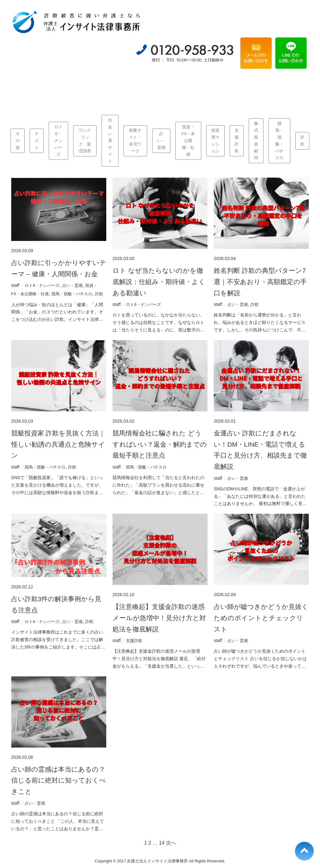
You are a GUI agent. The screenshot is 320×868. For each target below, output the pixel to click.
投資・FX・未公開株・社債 (188, 141)
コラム (286, 88)
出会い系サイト (110, 141)
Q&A (202, 88)
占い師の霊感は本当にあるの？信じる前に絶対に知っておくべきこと (59, 780)
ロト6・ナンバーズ (58, 141)
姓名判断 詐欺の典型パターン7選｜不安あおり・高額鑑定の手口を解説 (260, 282)
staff (15, 285)
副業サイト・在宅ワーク (135, 141)
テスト (37, 141)
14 (162, 843)
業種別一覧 (34, 88)
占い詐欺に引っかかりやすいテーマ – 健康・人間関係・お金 (59, 268)
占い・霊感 (161, 141)
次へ (171, 843)
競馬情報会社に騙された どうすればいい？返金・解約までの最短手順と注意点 (160, 444)
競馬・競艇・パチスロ (279, 141)
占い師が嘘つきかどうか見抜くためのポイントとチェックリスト (261, 618)
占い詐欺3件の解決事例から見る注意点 (56, 604)
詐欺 (302, 141)
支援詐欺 (237, 141)
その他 (18, 141)
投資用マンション (215, 141)
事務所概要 (244, 88)
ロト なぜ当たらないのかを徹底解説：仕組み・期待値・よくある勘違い (159, 282)
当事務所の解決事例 (118, 88)
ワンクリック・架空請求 (85, 141)
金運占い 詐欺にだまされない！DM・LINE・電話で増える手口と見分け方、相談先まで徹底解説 (260, 450)
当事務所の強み (76, 88)
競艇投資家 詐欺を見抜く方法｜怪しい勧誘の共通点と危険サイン (58, 444)
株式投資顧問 (256, 141)
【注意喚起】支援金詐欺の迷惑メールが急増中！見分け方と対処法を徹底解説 (159, 618)
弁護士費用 (160, 88)
